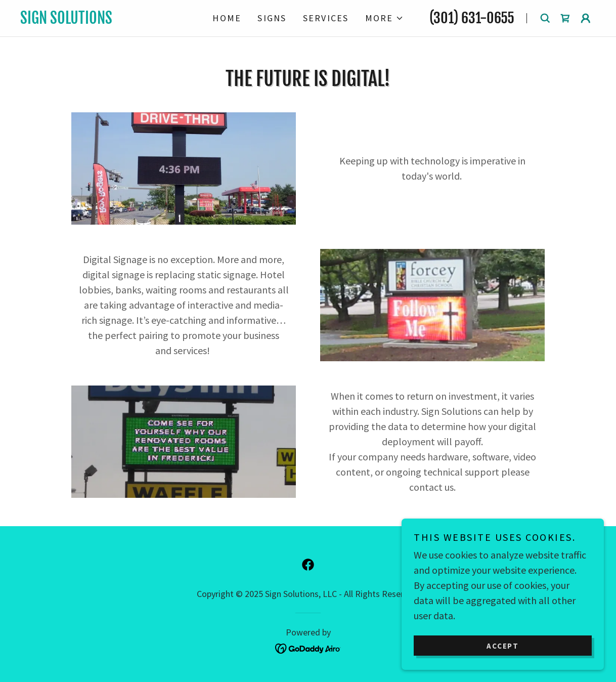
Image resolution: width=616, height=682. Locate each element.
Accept (503, 646)
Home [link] (227, 18)
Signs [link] (272, 18)
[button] (384, 18)
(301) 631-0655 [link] (472, 18)
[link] (106, 20)
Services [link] (326, 18)
